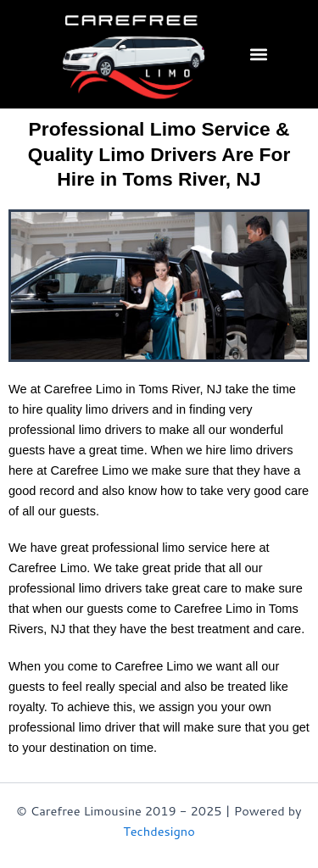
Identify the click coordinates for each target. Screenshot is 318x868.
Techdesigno (159, 831)
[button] (258, 54)
